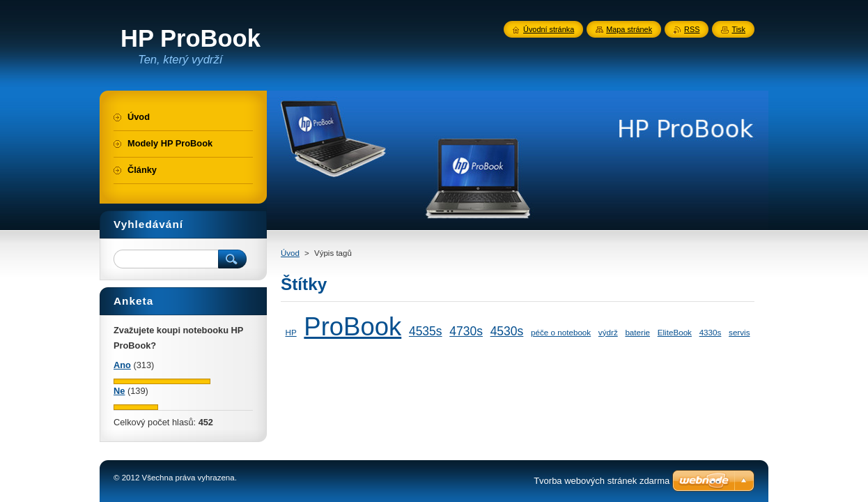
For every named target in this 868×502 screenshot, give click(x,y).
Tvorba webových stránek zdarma (602, 481)
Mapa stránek (629, 29)
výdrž (608, 332)
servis (739, 332)
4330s (711, 332)
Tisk (738, 29)
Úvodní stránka (549, 29)
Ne (119, 391)
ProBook (352, 327)
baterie (637, 332)
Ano (122, 365)
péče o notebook (561, 332)
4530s (507, 331)
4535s (426, 331)
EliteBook (675, 332)
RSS (692, 29)
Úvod (290, 253)
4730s (466, 331)
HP (290, 332)
